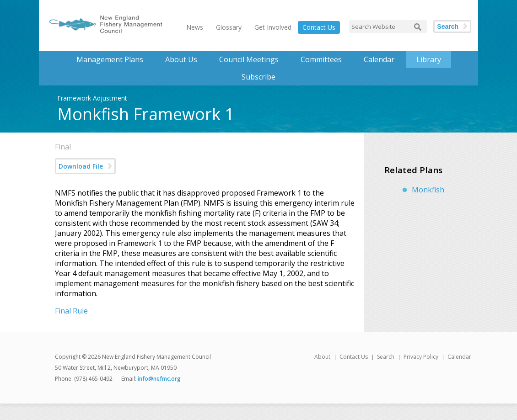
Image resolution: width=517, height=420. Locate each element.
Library (429, 59)
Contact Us (319, 27)
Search (448, 27)
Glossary (229, 27)
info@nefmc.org (159, 379)
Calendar (379, 59)
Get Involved (273, 27)
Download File (81, 166)
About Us (181, 59)
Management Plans (110, 59)
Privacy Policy (421, 357)
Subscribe (258, 77)
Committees (321, 59)
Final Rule (71, 311)
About (322, 357)
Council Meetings (249, 59)
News (195, 27)
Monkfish (428, 190)
